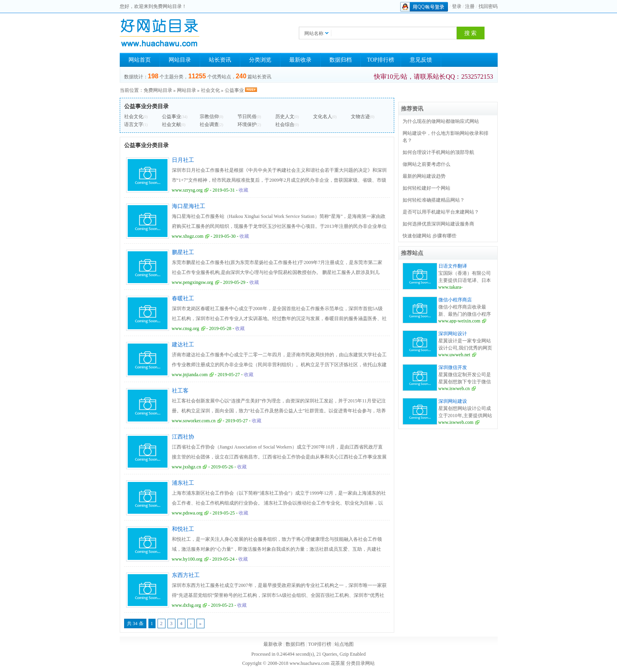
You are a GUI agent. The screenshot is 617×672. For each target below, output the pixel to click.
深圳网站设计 (453, 334)
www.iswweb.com (456, 422)
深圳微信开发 (453, 367)
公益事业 (234, 90)
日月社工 (183, 160)
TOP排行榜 (380, 60)
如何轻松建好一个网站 (426, 188)
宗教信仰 (209, 117)
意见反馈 (421, 60)
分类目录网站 (360, 663)
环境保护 (247, 124)
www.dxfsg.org (187, 605)
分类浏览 (260, 60)
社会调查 (209, 124)
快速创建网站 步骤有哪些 (429, 236)
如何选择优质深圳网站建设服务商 (438, 224)
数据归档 (341, 60)
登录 (457, 6)
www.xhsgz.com (188, 236)
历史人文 (285, 117)
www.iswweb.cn (454, 388)
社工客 (180, 391)
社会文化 (210, 90)
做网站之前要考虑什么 (426, 164)
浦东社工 (183, 483)
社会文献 (171, 124)
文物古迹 (360, 117)
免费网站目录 (158, 90)
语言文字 (134, 124)
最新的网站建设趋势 (424, 176)
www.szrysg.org (187, 190)
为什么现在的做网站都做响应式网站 (441, 121)
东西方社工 (186, 575)
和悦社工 (183, 529)
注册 (470, 6)
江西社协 (183, 437)
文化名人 (323, 117)
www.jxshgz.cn (187, 467)
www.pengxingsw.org (193, 282)
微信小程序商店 (455, 300)
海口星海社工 (189, 206)
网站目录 (180, 60)
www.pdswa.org (187, 513)
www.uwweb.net (454, 355)
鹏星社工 (183, 252)
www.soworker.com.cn (194, 421)
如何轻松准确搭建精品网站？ (434, 200)
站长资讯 (220, 60)
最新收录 (300, 60)
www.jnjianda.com (190, 375)
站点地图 (344, 644)
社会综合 (285, 124)
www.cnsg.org (186, 328)
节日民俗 (247, 117)
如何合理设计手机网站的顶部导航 (438, 152)
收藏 (243, 190)
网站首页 (140, 60)
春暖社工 (183, 298)
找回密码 (488, 6)
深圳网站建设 (453, 401)
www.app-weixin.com (459, 321)
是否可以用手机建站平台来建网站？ (441, 212)
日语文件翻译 (453, 266)
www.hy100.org (187, 559)
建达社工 (183, 345)
